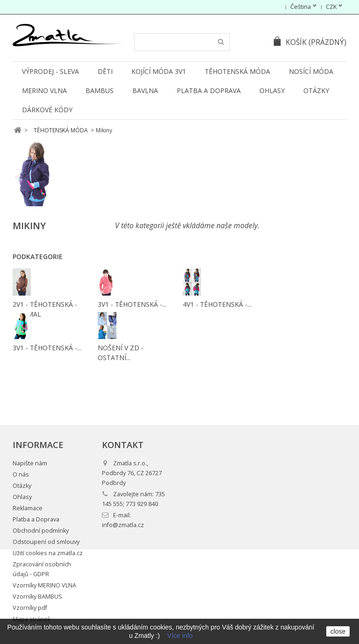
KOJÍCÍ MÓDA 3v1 (159, 71)
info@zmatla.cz (123, 525)
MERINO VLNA (44, 90)
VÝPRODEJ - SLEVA (50, 71)
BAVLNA (145, 90)
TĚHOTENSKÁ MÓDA (237, 71)
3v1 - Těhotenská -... (132, 304)
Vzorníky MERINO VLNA (44, 585)
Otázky (316, 90)
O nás (21, 474)
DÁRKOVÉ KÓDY (47, 110)
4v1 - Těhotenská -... (217, 304)
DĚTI (105, 71)
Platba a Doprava (209, 90)
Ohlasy (272, 90)
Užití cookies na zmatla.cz (48, 553)
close (338, 631)
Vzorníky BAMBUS (37, 597)
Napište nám (30, 463)
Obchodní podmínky (41, 531)
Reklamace (28, 508)
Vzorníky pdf (30, 608)
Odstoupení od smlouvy (46, 542)
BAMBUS (100, 90)
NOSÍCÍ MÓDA (311, 71)
